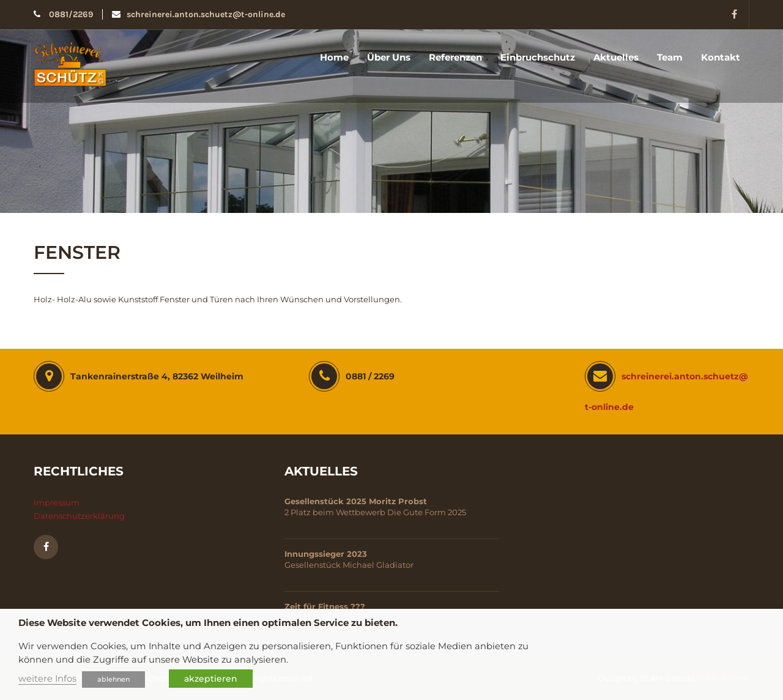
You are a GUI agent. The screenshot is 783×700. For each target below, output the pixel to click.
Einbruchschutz (538, 57)
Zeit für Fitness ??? (325, 606)
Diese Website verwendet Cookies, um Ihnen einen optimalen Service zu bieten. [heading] (208, 623)
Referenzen (455, 57)
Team (670, 57)
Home (334, 57)
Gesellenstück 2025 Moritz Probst (356, 501)
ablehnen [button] (113, 679)
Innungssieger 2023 (326, 554)
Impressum (57, 502)
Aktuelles (616, 57)
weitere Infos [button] (47, 679)
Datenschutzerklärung (79, 516)
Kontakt (721, 57)
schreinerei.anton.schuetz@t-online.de (199, 14)
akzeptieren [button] (211, 679)
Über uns (389, 57)
